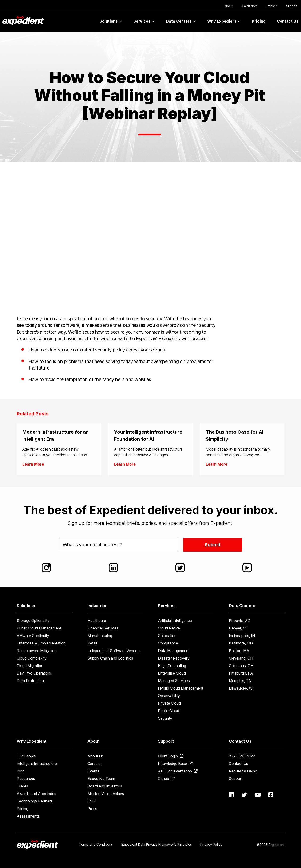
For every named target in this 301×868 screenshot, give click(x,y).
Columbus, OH (241, 666)
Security (165, 718)
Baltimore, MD (241, 643)
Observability (169, 696)
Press (92, 809)
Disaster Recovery (174, 658)
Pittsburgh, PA (241, 673)
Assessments (28, 816)
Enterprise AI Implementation (41, 643)
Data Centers (181, 21)
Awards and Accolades (36, 794)
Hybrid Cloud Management (181, 688)
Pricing (259, 21)
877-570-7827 (242, 756)
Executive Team (101, 779)
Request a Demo (243, 771)
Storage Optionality (33, 621)
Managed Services (174, 681)
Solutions (111, 21)
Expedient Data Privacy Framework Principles (157, 844)
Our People (26, 756)
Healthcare (97, 621)
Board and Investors (105, 786)
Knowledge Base (175, 764)
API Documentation (178, 771)
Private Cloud (169, 703)
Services (144, 21)
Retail (92, 643)
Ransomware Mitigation (37, 651)
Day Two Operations (34, 673)
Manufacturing (100, 636)
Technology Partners (35, 801)
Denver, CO (239, 628)
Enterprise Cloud (172, 673)
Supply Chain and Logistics (110, 658)
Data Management (174, 651)
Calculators (250, 6)
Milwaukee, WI (241, 688)
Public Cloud (169, 711)
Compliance (168, 643)
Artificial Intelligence (175, 621)
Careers (94, 764)
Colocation (167, 636)
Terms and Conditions (96, 844)
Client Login (171, 756)
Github (166, 779)
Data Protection (30, 681)
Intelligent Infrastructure (37, 764)
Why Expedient (224, 21)
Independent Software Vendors (114, 651)
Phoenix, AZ (239, 621)
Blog (21, 771)
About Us (96, 756)
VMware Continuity (33, 636)
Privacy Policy (211, 844)
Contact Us (238, 764)
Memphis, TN (240, 681)
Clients (22, 786)
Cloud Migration (30, 666)
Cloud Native (169, 628)
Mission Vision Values (106, 794)
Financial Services (103, 628)
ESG (91, 801)
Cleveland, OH (241, 658)
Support (292, 6)
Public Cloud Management (39, 628)
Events (93, 771)
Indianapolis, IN (242, 636)
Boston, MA (239, 651)
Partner (272, 6)
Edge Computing (172, 666)
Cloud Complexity (32, 658)
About (228, 6)
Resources (26, 779)
